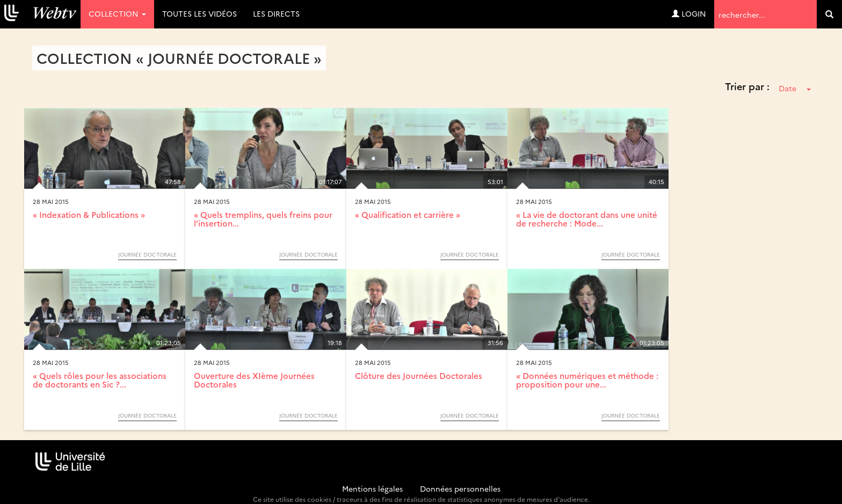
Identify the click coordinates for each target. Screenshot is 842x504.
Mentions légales (372, 488)
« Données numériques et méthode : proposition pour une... (587, 380)
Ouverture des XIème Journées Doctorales (254, 380)
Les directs (276, 13)
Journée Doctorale (147, 254)
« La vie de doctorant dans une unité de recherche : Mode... (587, 219)
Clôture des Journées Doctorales (419, 375)
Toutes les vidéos (199, 13)
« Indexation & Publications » (89, 214)
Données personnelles (460, 488)
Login (689, 13)
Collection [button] (117, 13)
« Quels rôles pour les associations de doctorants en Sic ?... (100, 380)
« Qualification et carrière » (408, 214)
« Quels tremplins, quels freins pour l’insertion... (263, 219)
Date (795, 88)
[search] (829, 14)
